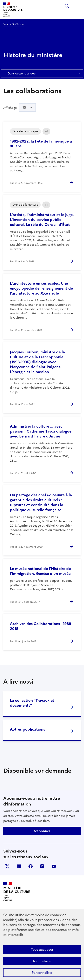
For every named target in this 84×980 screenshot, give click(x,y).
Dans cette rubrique (42, 74)
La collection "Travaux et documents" (32, 703)
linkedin (19, 866)
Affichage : (20, 107)
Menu (78, 6)
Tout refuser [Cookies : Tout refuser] (42, 961)
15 (24, 107)
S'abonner (42, 831)
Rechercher (67, 6)
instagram (42, 866)
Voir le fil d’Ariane (14, 25)
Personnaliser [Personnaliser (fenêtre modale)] (42, 973)
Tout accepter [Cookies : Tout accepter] (42, 949)
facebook (31, 866)
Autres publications (27, 729)
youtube (54, 866)
